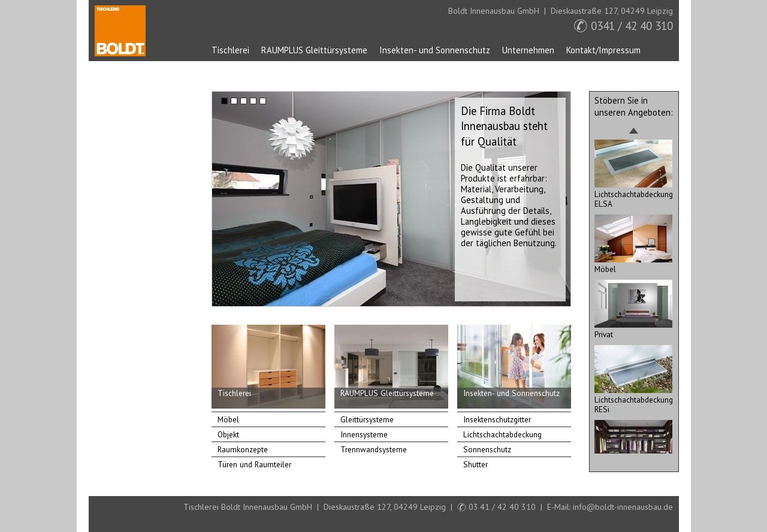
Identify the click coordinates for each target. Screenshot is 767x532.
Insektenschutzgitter (497, 419)
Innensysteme (364, 434)
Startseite (120, 31)
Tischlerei (230, 50)
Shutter (475, 464)
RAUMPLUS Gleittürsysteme (314, 50)
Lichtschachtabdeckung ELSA (634, 194)
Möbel (228, 419)
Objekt (228, 434)
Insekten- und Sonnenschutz (435, 50)
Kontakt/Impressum (603, 50)
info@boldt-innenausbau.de (623, 507)
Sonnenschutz (487, 449)
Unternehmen (528, 50)
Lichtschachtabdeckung (502, 434)
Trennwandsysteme (374, 449)
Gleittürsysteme (367, 419)
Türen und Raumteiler (254, 464)
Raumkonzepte (243, 449)
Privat (633, 330)
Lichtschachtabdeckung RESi (634, 400)
